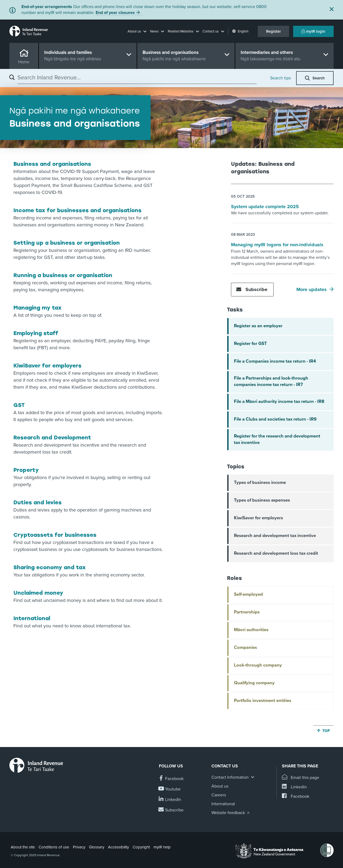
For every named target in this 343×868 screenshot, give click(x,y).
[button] (137, 31)
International (32, 618)
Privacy (79, 847)
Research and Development (52, 437)
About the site (23, 847)
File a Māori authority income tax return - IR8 (279, 402)
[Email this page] (301, 778)
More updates (312, 289)
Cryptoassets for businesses (55, 535)
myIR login (313, 31)
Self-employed (248, 594)
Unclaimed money (38, 593)
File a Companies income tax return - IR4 (275, 361)
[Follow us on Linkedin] (170, 800)
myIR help (162, 847)
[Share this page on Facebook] (296, 797)
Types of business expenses (262, 500)
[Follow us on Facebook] (171, 779)
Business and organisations (52, 164)
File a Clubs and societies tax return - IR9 (275, 419)
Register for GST (250, 344)
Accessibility (118, 847)
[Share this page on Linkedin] (294, 787)
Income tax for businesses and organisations (77, 210)
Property (26, 470)
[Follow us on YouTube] (170, 789)
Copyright (141, 847)
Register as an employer (258, 326)
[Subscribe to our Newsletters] (171, 810)
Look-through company (258, 665)
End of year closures (115, 13)
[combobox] (137, 78)
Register (273, 31)
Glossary (97, 847)
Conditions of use (54, 847)
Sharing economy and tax (50, 567)
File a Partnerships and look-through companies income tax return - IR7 (271, 381)
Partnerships (247, 612)
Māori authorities (251, 630)
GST (19, 405)
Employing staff (36, 333)
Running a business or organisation (63, 275)
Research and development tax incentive (275, 536)
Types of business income (260, 483)
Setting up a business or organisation (67, 243)
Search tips (280, 78)
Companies (245, 648)
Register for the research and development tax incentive (277, 439)
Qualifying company (254, 683)
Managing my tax (38, 308)
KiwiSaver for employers (47, 366)
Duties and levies (38, 502)
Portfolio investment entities (263, 701)
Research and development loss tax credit (276, 553)
